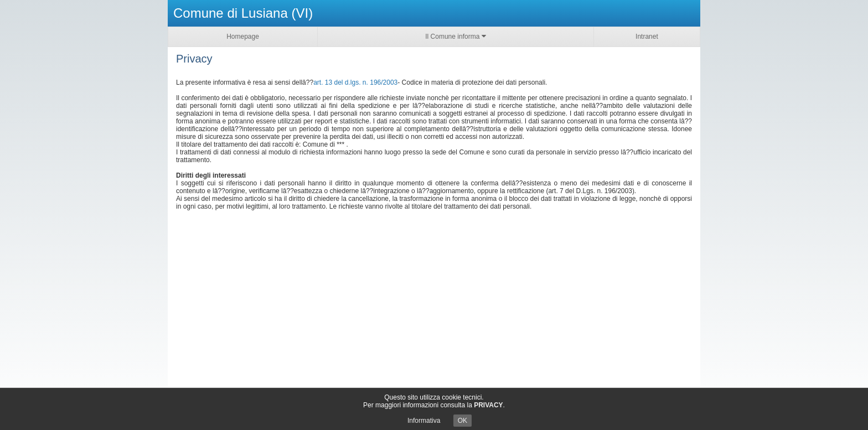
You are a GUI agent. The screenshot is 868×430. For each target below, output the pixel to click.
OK (463, 421)
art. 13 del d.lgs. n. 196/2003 (355, 82)
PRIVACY (488, 405)
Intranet (647, 37)
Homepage (243, 37)
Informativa (424, 421)
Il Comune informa (455, 36)
